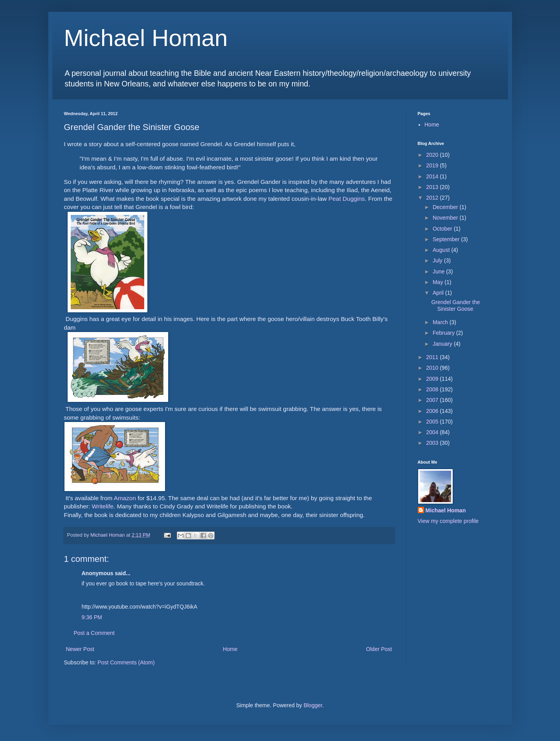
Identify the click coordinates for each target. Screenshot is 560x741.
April (439, 293)
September (447, 239)
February (444, 333)
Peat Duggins (347, 199)
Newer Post (80, 649)
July (438, 260)
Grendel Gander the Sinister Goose (455, 305)
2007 (433, 400)
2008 (433, 389)
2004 (433, 432)
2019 (433, 165)
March (441, 322)
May (439, 282)
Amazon (125, 498)
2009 (433, 379)
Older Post (379, 649)
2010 (433, 368)
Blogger (313, 705)
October (443, 229)
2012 (433, 198)
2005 (433, 422)
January (443, 344)
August (442, 250)
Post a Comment (94, 633)
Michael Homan (146, 38)
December (446, 207)
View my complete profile (448, 521)
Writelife (103, 506)
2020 (433, 155)
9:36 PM (92, 617)
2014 (433, 176)
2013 (433, 187)
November (446, 218)
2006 (433, 411)
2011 (433, 357)
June (439, 271)
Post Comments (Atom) (126, 662)
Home (230, 649)
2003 (433, 443)
